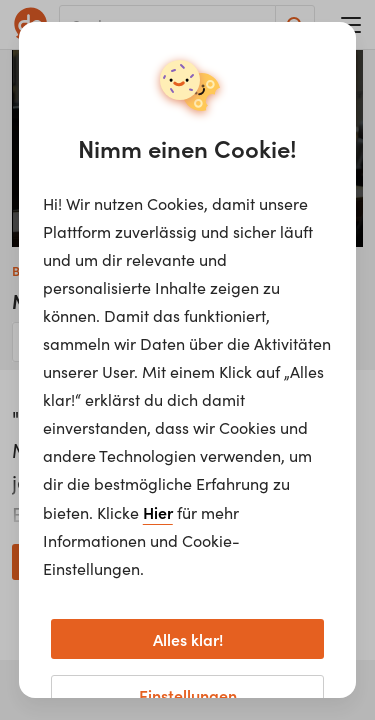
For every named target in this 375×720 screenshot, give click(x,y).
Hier (158, 512)
